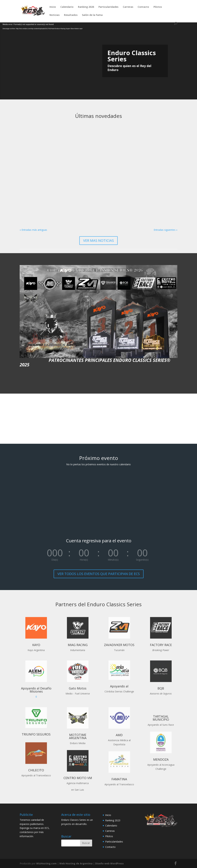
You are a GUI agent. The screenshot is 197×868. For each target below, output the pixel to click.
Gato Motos (78, 688)
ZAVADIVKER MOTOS (119, 645)
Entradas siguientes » (166, 230)
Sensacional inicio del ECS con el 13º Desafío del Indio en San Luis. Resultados (97, 165)
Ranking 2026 (86, 7)
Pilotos (158, 7)
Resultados (71, 15)
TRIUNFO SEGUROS (36, 734)
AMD (119, 735)
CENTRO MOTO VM (78, 778)
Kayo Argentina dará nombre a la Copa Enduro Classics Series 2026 (153, 164)
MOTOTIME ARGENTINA (78, 736)
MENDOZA (161, 759)
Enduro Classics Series (132, 56)
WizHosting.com (46, 863)
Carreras (128, 7)
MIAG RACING (78, 645)
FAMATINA (119, 779)
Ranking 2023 (113, 820)
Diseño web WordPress (109, 863)
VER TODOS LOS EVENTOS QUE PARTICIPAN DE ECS (99, 574)
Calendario (67, 7)
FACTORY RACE (161, 645)
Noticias (55, 15)
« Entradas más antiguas (33, 230)
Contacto (143, 7)
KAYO (36, 645)
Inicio (53, 7)
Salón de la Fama (92, 15)
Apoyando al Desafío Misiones (36, 690)
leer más (28, 217)
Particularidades (108, 7)
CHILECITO (36, 770)
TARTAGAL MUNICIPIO (161, 718)
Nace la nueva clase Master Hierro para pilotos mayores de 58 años (40, 165)
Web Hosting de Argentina (76, 863)
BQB (161, 688)
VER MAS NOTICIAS (98, 240)
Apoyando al (119, 686)
